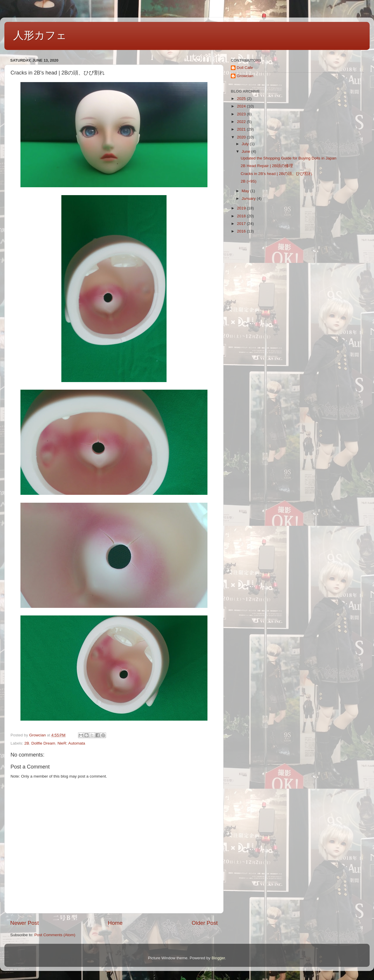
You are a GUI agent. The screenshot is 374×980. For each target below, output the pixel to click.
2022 (242, 122)
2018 (242, 216)
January (249, 198)
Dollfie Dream (43, 743)
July (246, 144)
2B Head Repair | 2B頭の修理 (267, 166)
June (246, 151)
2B (27, 743)
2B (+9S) (249, 181)
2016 (242, 231)
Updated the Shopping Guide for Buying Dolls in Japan (289, 158)
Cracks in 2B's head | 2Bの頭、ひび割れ (277, 174)
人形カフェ (40, 35)
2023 (242, 114)
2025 (242, 99)
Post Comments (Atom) (55, 935)
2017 (242, 224)
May (246, 191)
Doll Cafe (245, 68)
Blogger (218, 958)
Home (115, 923)
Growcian (245, 76)
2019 (242, 208)
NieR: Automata (71, 743)
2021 (242, 129)
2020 (242, 137)
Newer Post (25, 923)
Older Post (205, 923)
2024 (242, 106)
